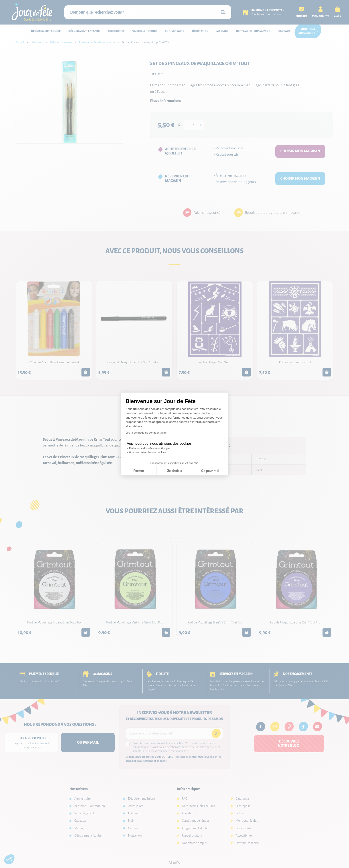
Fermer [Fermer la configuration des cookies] (139, 471)
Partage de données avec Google (149, 448)
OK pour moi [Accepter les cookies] (210, 471)
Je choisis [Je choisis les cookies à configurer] (174, 471)
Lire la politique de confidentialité (146, 433)
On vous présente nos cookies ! (148, 452)
